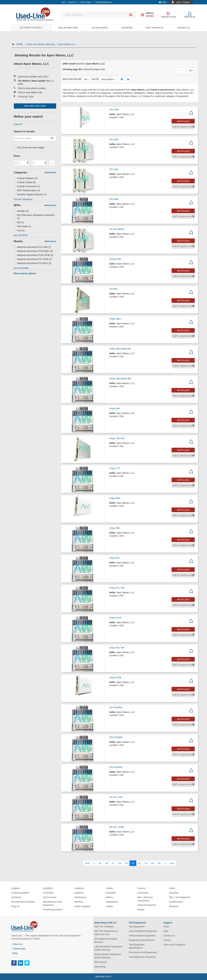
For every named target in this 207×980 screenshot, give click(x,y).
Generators (143, 893)
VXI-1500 (114, 139)
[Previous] (94, 863)
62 (146, 863)
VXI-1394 (114, 110)
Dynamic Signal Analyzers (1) (30, 194)
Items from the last (72, 79)
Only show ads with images (29, 148)
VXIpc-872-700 (117, 648)
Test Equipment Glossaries (142, 957)
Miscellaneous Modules (23, 902)
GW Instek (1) (22, 226)
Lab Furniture (50, 897)
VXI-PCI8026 (116, 707)
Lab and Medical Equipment (143, 931)
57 (113, 863)
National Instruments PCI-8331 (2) (33, 263)
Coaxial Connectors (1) (27, 186)
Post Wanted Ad (154, 28)
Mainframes (80, 897)
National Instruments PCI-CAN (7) (32, 247)
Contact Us (183, 28)
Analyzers (79, 888)
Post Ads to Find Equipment (143, 952)
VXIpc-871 (114, 558)
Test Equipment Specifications (137, 946)
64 (159, 863)
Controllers (48, 893)
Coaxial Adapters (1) (26, 178)
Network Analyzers (147, 905)
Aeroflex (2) (21, 211)
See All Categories (23, 199)
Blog (14, 953)
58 (120, 863)
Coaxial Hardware (20, 893)
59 (126, 863)
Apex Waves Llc (68, 44)
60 (133, 863)
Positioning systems (53, 910)
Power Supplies (82, 906)
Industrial (174, 893)
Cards (172, 888)
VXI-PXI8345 (116, 767)
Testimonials (18, 949)
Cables (109, 888)
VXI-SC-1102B (117, 827)
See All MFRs (21, 235)
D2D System (101, 962)
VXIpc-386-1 (115, 319)
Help (166, 931)
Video (163, 2)
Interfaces (16, 897)
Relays (141, 910)
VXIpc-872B (115, 678)
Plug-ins (15, 906)
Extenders (111, 893)
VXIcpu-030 (115, 259)
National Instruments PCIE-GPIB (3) (33, 255)
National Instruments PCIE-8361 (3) (33, 251)
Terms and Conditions (174, 945)
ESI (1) (19, 222)
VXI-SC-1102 (116, 797)
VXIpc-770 (114, 468)
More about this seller (35, 106)
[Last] (172, 863)
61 (140, 863)
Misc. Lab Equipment (180, 897)
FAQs (166, 927)
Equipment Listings (31, 28)
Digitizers (79, 893)
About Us (17, 944)
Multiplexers (112, 902)
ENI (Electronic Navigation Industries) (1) (34, 217)
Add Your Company (104, 927)
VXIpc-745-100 (117, 438)
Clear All (18, 124)
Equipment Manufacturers (142, 940)
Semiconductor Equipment (142, 936)
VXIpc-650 (114, 408)
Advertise (127, 28)
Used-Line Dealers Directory (42, 44)
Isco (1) (19, 230)
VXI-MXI (113, 289)
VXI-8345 (114, 199)
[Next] (165, 863)
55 (100, 863)
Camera (142, 888)
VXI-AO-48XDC (117, 229)
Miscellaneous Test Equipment (52, 903)
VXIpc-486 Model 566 (120, 379)
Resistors (174, 906)
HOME (21, 44)
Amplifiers (48, 888)
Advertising (100, 967)
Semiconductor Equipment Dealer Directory (108, 956)
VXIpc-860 (114, 528)
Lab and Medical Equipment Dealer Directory (108, 948)
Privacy (167, 940)
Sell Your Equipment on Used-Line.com (106, 933)
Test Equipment (137, 927)
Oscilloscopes (176, 902)
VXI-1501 (114, 169)
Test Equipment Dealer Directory (106, 940)
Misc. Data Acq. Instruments (145, 899)
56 (107, 863)
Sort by (95, 79)
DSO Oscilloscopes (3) (27, 190)
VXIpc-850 (114, 498)
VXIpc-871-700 (117, 588)
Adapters (16, 888)
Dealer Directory (68, 28)
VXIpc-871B (115, 618)
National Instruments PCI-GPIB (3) (33, 259)
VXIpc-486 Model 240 (120, 349)
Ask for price (183, 121)
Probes (109, 906)
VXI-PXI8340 (116, 737)
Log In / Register (183, 2)
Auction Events (100, 28)
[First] (87, 863)
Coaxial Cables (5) (25, 182)
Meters (109, 897)
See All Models (21, 268)
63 (153, 863)
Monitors (79, 902)
